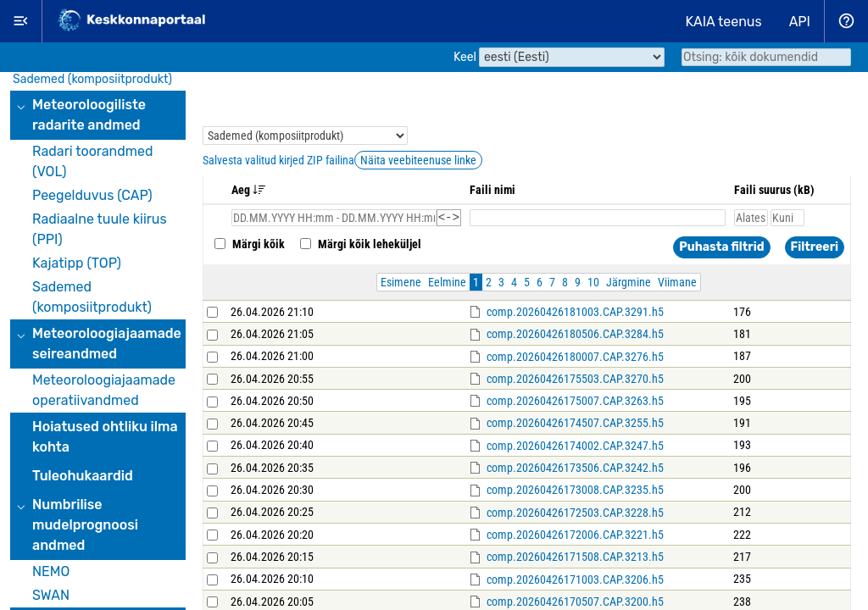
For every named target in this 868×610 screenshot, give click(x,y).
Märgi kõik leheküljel (359, 247)
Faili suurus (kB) (774, 190)
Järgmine (629, 285)
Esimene (401, 285)
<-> (449, 219)
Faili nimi (492, 190)
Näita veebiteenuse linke (418, 160)
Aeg (249, 190)
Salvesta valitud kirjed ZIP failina (278, 160)
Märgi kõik (248, 247)
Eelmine (447, 285)
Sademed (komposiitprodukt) (92, 79)
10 (593, 285)
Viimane (677, 285)
